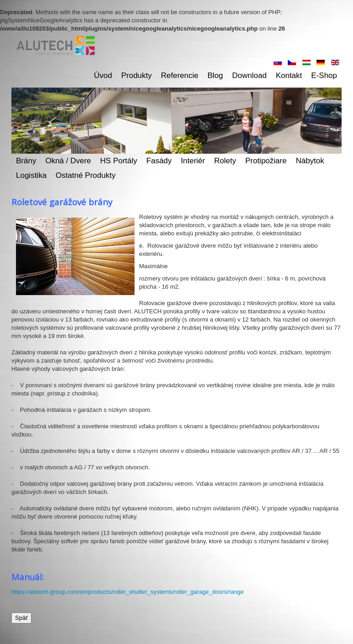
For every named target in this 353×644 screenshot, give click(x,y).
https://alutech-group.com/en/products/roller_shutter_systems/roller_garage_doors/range (127, 592)
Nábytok (310, 161)
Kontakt (289, 75)
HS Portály (119, 161)
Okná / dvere (68, 161)
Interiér (193, 161)
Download (249, 75)
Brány (26, 161)
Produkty (137, 75)
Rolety (225, 161)
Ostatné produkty (86, 175)
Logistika (31, 175)
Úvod (103, 75)
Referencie (180, 75)
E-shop (324, 75)
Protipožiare (266, 161)
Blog (215, 75)
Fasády (159, 161)
